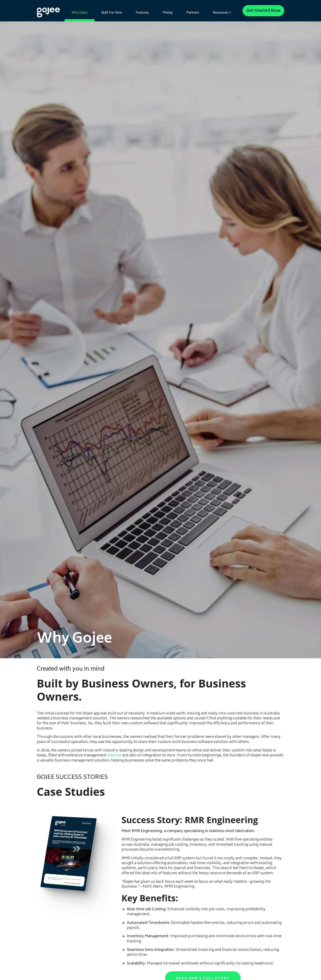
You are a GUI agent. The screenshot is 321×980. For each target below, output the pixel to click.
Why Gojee (80, 13)
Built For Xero (112, 13)
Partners (193, 13)
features (114, 755)
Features (142, 13)
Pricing (168, 13)
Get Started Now (263, 11)
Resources (221, 13)
